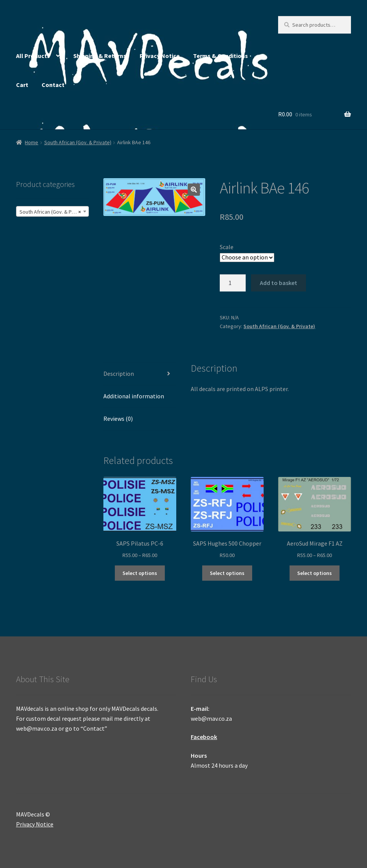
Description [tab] (119, 374)
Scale (227, 247)
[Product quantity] (233, 283)
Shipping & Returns (100, 56)
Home (31, 142)
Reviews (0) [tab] (118, 419)
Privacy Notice (160, 56)
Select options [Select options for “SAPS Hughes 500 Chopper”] (227, 573)
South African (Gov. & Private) (78, 142)
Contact (53, 85)
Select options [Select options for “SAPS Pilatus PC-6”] (140, 573)
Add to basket (278, 283)
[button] (194, 190)
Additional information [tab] (134, 396)
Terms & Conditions (221, 56)
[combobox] (52, 211)
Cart (22, 85)
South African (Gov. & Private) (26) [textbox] (54, 212)
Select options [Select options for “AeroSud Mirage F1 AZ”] (315, 573)
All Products (33, 56)
